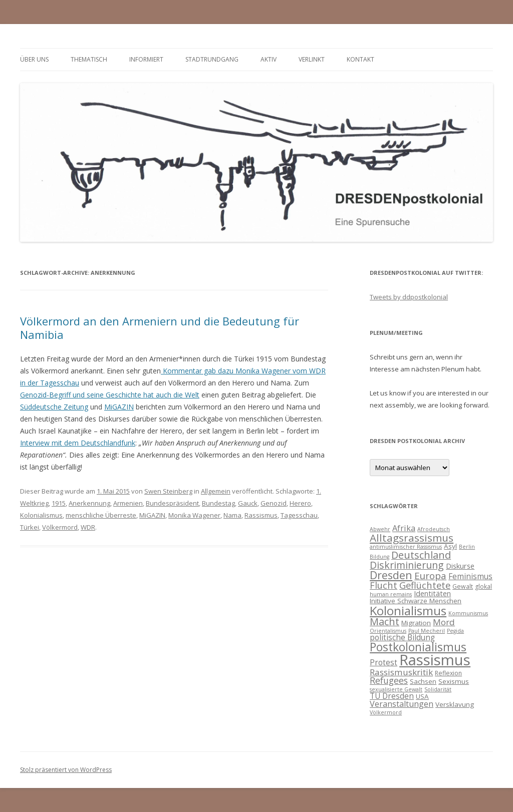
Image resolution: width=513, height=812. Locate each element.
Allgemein (216, 491)
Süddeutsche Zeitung (54, 407)
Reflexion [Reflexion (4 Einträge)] (448, 673)
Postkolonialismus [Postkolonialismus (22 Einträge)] (418, 647)
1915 (59, 503)
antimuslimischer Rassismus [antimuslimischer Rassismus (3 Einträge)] (406, 547)
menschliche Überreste (101, 515)
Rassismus (261, 515)
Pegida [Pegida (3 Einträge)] (455, 631)
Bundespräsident (172, 503)
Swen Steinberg (168, 491)
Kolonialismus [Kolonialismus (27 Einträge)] (408, 611)
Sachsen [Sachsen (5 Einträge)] (423, 681)
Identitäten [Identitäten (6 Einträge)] (432, 593)
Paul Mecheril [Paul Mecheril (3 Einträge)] (427, 631)
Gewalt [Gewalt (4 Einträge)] (463, 586)
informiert (146, 59)
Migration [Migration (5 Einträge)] (416, 623)
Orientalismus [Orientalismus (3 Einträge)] (388, 631)
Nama (232, 515)
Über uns (34, 59)
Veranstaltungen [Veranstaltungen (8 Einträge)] (402, 704)
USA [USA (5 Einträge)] (422, 696)
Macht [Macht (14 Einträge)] (384, 622)
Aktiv (269, 59)
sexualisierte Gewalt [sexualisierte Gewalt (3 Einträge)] (396, 689)
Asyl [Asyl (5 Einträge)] (450, 546)
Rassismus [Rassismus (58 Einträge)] (435, 660)
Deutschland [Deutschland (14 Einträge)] (421, 555)
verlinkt (312, 59)
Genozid (274, 503)
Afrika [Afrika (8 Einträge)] (404, 528)
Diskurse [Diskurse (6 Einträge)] (460, 566)
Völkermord (60, 527)
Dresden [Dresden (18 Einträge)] (391, 575)
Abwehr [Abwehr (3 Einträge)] (380, 529)
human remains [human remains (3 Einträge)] (391, 594)
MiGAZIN (119, 407)
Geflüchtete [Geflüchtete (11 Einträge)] (425, 585)
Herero (300, 503)
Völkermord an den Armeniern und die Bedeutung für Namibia (160, 327)
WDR (88, 527)
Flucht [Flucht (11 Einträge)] (383, 585)
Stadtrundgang (212, 59)
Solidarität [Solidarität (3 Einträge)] (438, 689)
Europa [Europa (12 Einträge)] (430, 576)
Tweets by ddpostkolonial (409, 297)
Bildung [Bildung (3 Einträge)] (379, 557)
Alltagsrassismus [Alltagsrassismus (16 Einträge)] (412, 538)
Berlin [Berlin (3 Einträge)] (467, 547)
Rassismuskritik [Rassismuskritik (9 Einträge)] (401, 672)
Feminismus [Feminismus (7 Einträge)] (470, 576)
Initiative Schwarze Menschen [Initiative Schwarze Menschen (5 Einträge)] (416, 601)
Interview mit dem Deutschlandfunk (78, 443)
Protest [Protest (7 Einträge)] (383, 662)
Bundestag (218, 503)
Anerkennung (89, 503)
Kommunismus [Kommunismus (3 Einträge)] (468, 613)
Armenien (128, 503)
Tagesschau (299, 515)
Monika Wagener (194, 515)
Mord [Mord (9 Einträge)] (444, 622)
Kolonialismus (41, 515)
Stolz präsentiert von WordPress (66, 770)
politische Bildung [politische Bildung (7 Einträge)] (402, 637)
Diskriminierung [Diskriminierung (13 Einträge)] (407, 565)
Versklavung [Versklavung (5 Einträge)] (455, 704)
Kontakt (360, 59)
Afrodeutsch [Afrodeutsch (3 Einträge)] (434, 529)
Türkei (30, 527)
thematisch (89, 59)
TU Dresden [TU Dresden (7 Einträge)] (392, 696)
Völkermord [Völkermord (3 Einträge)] (386, 712)
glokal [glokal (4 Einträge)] (483, 586)
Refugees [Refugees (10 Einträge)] (389, 680)
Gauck (248, 503)
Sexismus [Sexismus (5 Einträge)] (454, 681)
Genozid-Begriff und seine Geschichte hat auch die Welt (110, 395)
